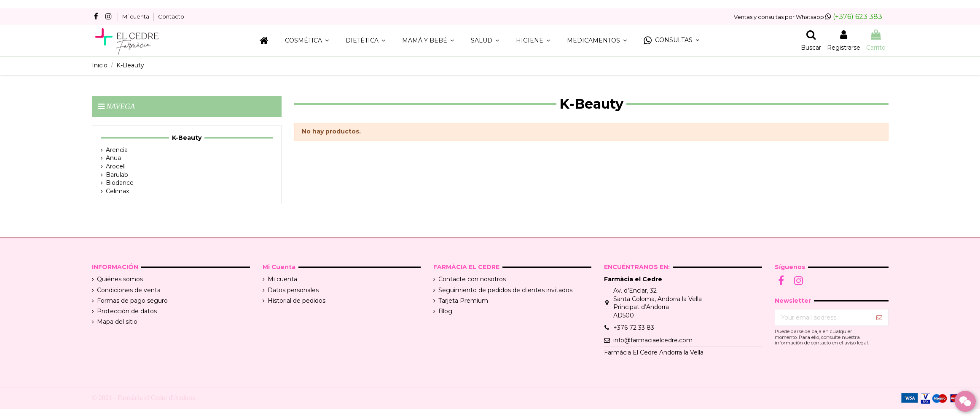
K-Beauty (187, 138)
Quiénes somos (120, 279)
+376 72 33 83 (634, 328)
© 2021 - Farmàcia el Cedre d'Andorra (144, 398)
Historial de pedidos (297, 301)
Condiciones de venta (129, 290)
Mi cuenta (136, 16)
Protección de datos (127, 311)
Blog (445, 311)
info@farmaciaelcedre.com (653, 340)
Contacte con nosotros (472, 279)
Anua (113, 158)
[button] (671, 41)
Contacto (171, 16)
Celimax (117, 191)
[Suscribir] (879, 317)
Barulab (117, 175)
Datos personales (293, 290)
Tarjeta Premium (463, 301)
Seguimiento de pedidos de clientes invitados (505, 290)
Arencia (117, 150)
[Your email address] (823, 317)
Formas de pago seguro (132, 301)
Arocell (116, 166)
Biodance (120, 183)
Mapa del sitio (117, 322)
